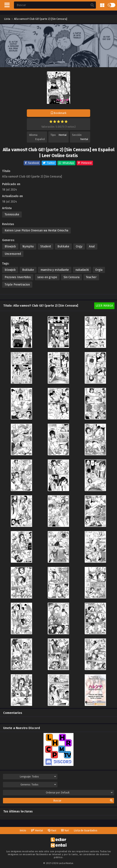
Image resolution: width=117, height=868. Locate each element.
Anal (92, 246)
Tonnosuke (12, 214)
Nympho (28, 246)
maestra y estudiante (55, 270)
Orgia (99, 270)
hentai (84, 139)
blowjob (10, 270)
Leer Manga (104, 306)
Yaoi (52, 830)
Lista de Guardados (86, 830)
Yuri (65, 830)
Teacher (91, 277)
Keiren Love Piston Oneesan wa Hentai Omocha (36, 230)
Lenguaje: (38, 777)
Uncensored (13, 254)
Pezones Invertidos (18, 277)
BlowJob (10, 246)
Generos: (38, 785)
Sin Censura (71, 277)
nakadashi (82, 270)
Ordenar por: (79, 793)
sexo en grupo (47, 277)
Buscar (83, 801)
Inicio (23, 830)
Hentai (63, 135)
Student (46, 246)
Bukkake (63, 246)
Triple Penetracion (17, 285)
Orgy (79, 246)
